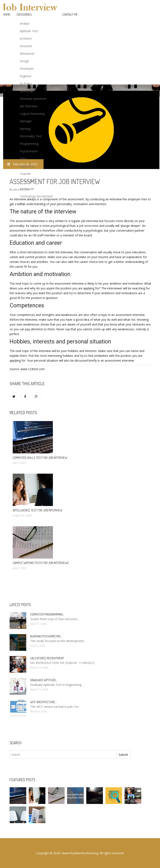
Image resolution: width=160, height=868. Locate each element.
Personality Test (31, 136)
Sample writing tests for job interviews (41, 563)
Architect (26, 38)
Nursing (25, 129)
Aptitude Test (29, 31)
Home (7, 15)
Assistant (26, 46)
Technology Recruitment (36, 196)
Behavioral (27, 54)
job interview (89, 226)
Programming (29, 144)
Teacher (25, 174)
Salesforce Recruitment (47, 658)
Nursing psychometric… (46, 636)
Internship (26, 91)
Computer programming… (47, 614)
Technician (27, 189)
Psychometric (29, 151)
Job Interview (29, 106)
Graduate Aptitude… (44, 680)
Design (24, 61)
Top (22, 204)
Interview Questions (33, 99)
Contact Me (70, 15)
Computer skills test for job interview (40, 458)
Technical (26, 181)
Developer (27, 69)
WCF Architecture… (43, 702)
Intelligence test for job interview (37, 510)
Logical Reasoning (32, 114)
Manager (26, 121)
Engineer (26, 76)
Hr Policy (26, 84)
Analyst (25, 23)
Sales (23, 159)
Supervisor (27, 166)
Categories (24, 15)
